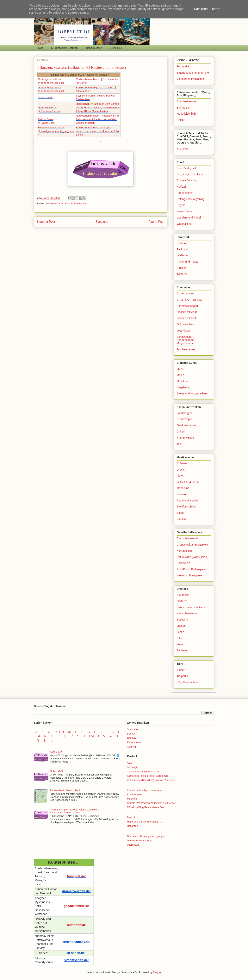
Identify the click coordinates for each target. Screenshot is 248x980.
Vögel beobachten (188, 682)
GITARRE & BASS (188, 482)
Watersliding (184, 224)
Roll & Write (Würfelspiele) (193, 557)
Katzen (181, 670)
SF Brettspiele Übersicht (65, 48)
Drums (181, 470)
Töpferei (182, 274)
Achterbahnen (185, 293)
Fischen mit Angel (187, 312)
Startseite (102, 222)
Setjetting (182, 620)
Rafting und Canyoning (190, 199)
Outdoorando (46, 97)
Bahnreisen (184, 108)
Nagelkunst (183, 387)
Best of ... (132, 817)
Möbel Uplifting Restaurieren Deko (146, 807)
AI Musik (182, 463)
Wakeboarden (185, 211)
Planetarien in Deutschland (65, 790)
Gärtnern (182, 601)
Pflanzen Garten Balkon (59, 203)
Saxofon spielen (186, 507)
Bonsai (131, 734)
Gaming (132, 747)
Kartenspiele (184, 551)
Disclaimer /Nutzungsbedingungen (146, 836)
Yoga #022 (56, 752)
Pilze (180, 638)
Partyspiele (183, 563)
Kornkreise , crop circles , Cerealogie (148, 776)
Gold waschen (185, 324)
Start (41, 48)
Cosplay (132, 738)
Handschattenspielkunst (191, 607)
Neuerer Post (46, 222)
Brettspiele (116, 48)
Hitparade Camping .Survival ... (145, 822)
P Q (62, 736)
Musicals (132, 799)
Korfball (181, 187)
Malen (180, 375)
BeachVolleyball (186, 168)
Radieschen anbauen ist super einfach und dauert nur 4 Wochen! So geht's (97, 131)
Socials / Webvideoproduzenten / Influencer (151, 803)
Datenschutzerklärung (139, 840)
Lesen (180, 632)
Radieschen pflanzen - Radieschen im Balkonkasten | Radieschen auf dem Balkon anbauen (98, 119)
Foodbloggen (185, 413)
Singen (181, 513)
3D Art (180, 369)
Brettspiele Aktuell (187, 538)
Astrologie (133, 767)
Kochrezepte (184, 419)
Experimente (134, 742)
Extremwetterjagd (187, 306)
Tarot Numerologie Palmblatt (143, 772)
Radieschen (81, 203)
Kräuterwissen (185, 438)
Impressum (133, 845)
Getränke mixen (186, 425)
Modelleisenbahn (187, 114)
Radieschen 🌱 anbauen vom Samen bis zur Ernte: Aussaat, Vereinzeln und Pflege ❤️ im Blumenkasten (98, 107)
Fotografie (183, 66)
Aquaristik (183, 595)
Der (62, 732)
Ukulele (181, 519)
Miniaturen (183, 381)
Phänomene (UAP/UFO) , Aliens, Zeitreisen (151, 780)
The (91, 736)
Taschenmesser (186, 349)
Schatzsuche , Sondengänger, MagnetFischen (186, 340)
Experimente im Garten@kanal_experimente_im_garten (56, 131)
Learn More (200, 9)
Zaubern (182, 650)
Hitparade (133, 826)
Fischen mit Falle (187, 318)
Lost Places (184, 331)
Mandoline (183, 488)
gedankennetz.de (76, 906)
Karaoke (182, 494)
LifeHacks (183, 255)
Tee (179, 444)
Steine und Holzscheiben (192, 393)
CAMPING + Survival (189, 300)
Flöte (180, 476)
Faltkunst (182, 249)
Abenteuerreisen (187, 101)
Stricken (182, 268)
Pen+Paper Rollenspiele (191, 569)
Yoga (180, 644)
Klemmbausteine (187, 613)
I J (105, 732)
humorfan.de (76, 925)
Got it (216, 9)
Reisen (181, 120)
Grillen (181, 432)
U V (101, 736)
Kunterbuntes (135, 794)
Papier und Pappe (188, 262)
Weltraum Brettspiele (189, 575)
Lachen (181, 626)
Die (69, 732)
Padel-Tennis (185, 193)
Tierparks (182, 676)
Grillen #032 (57, 771)
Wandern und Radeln (189, 218)
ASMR (131, 763)
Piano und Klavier (187, 500)
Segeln (181, 205)
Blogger (157, 972)
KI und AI (182, 149)
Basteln (181, 243)
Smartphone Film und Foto (193, 73)
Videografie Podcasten (190, 79)
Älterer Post (156, 222)
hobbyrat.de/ (76, 876)
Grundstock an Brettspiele (192, 545)
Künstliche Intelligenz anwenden (145, 790)
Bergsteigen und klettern (191, 174)
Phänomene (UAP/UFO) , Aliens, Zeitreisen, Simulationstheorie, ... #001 (74, 811)
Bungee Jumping (187, 180)
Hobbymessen (94, 48)
